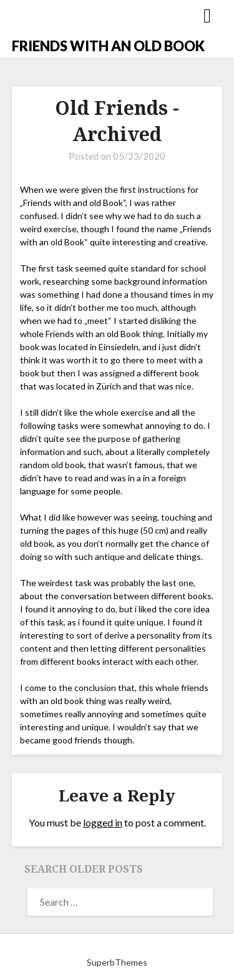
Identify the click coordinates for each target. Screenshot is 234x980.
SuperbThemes (117, 962)
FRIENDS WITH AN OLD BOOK (108, 46)
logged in (103, 822)
